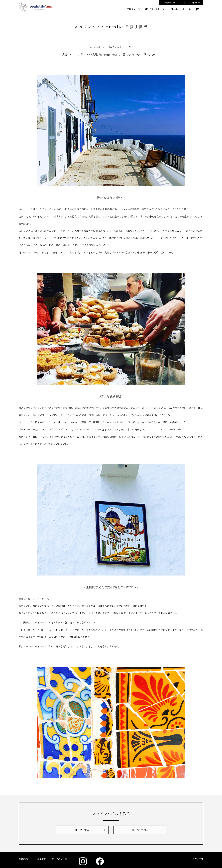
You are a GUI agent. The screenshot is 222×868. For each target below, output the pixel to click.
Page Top (199, 859)
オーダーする (82, 830)
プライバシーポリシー (62, 859)
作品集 (174, 9)
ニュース (187, 9)
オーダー (167, 2)
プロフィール (133, 9)
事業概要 (42, 859)
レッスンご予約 (189, 2)
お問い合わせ (25, 859)
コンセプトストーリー (156, 9)
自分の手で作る (140, 830)
